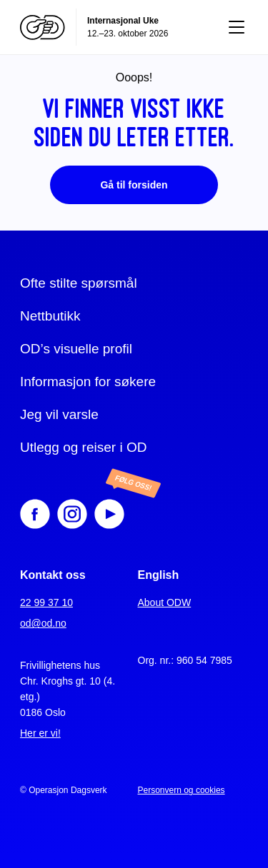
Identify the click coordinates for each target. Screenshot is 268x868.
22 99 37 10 (46, 602)
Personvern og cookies (182, 790)
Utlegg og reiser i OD (83, 447)
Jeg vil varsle (59, 414)
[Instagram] (72, 514)
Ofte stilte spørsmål (79, 283)
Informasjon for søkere (88, 382)
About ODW (165, 602)
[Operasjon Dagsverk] (43, 27)
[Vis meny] (237, 27)
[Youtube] (121, 514)
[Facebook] (35, 514)
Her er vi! (40, 733)
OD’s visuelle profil (76, 349)
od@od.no (43, 623)
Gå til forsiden (134, 185)
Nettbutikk (50, 316)
